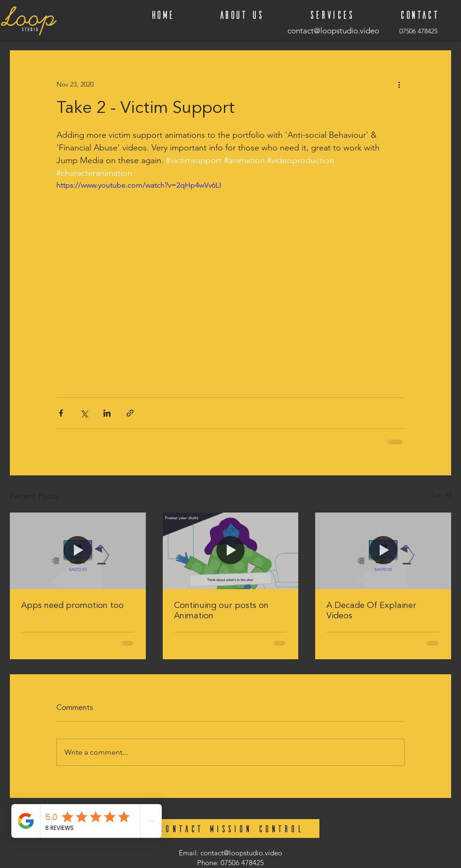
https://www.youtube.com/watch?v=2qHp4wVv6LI (139, 185)
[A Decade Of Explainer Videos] (383, 551)
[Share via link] (130, 413)
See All (441, 495)
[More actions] (399, 84)
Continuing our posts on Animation (221, 611)
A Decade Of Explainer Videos (371, 611)
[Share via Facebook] (61, 413)
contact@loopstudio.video (241, 853)
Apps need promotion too (72, 606)
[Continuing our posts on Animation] (231, 551)
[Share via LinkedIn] (107, 413)
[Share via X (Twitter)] (84, 413)
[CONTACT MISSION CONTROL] (230, 829)
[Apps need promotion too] (78, 551)
